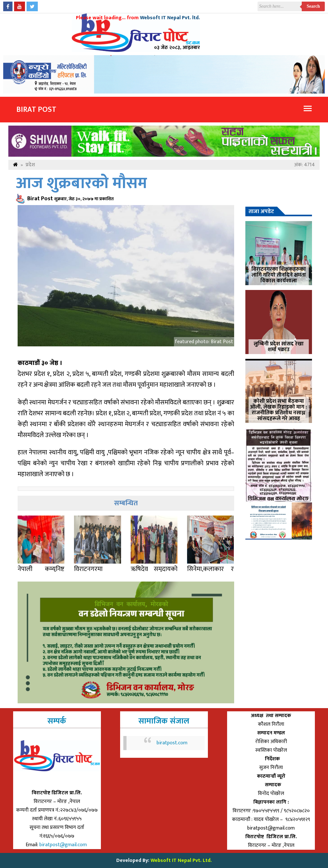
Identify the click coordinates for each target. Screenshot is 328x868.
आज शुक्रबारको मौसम (82, 183)
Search (313, 6)
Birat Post (36, 110)
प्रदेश (30, 165)
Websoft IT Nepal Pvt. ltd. (170, 18)
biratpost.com (172, 743)
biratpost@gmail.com (64, 845)
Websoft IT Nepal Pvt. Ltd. (181, 860)
